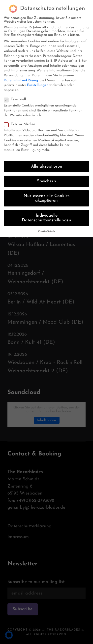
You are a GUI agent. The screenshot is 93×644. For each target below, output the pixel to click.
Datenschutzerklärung (21, 77)
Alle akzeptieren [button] (47, 163)
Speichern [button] (46, 178)
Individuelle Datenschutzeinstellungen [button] (46, 215)
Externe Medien (21, 121)
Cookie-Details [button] (47, 228)
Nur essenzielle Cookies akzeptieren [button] (46, 195)
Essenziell (16, 96)
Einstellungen (38, 82)
